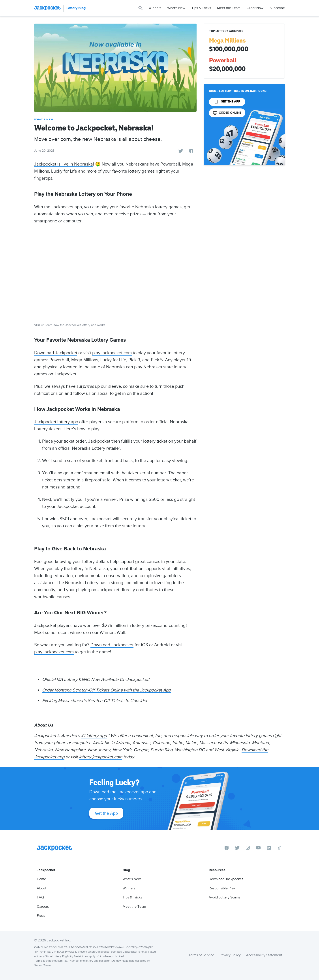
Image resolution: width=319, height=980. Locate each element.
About (42, 888)
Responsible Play (222, 888)
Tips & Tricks (201, 8)
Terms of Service (201, 955)
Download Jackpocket (56, 353)
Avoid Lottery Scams (224, 897)
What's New (176, 8)
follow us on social (91, 393)
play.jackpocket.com (112, 353)
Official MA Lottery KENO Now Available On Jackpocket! (96, 679)
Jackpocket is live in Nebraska (64, 164)
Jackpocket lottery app (56, 422)
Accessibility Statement (264, 955)
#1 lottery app (94, 736)
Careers (43, 907)
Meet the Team (229, 8)
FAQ (40, 897)
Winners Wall (113, 632)
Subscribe (277, 8)
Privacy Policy (230, 955)
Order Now (255, 8)
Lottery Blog (76, 8)
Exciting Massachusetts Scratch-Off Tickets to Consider (95, 701)
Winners (155, 8)
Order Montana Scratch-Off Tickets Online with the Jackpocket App (106, 690)
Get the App (106, 813)
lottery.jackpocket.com (101, 757)
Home (41, 879)
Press (41, 916)
